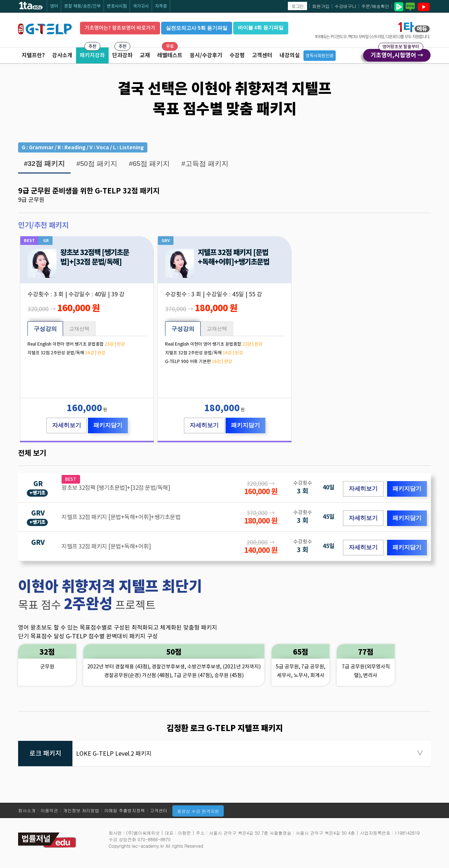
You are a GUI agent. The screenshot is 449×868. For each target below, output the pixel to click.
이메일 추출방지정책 (125, 810)
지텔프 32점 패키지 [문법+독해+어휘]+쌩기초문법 (233, 257)
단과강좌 (122, 55)
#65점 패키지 (149, 164)
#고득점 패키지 (205, 164)
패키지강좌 (92, 55)
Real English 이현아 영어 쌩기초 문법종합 (66, 344)
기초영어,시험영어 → (397, 54)
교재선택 (79, 329)
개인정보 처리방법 (81, 810)
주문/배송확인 (375, 6)
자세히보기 (67, 425)
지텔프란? (33, 55)
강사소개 (62, 55)
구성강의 (45, 329)
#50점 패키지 (97, 164)
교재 (145, 55)
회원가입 (321, 6)
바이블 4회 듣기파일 (261, 28)
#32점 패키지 (44, 164)
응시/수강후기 (206, 55)
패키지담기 (108, 425)
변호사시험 (117, 6)
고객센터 (262, 55)
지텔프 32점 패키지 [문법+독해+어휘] (106, 546)
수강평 (237, 55)
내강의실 (290, 55)
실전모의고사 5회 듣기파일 (197, 28)
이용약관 (49, 810)
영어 (54, 6)
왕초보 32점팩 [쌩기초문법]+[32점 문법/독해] (95, 257)
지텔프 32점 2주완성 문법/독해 (56, 353)
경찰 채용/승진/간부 (82, 6)
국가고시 (141, 6)
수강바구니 (345, 6)
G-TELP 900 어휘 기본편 (188, 361)
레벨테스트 (170, 55)
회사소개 (27, 810)
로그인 (297, 6)
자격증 (161, 6)
